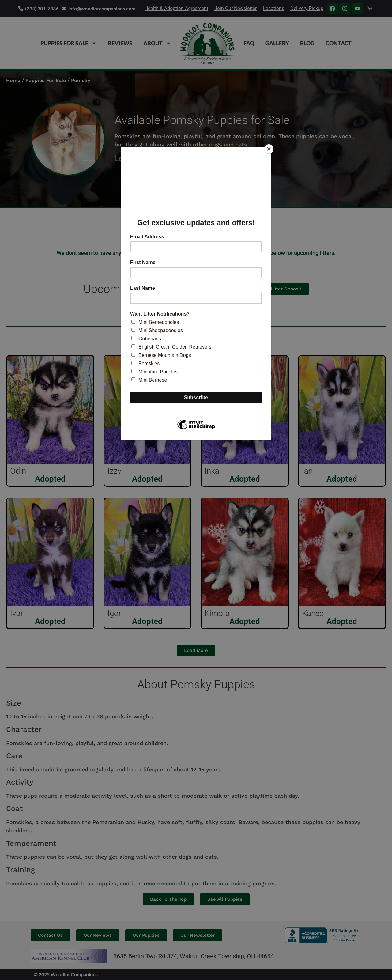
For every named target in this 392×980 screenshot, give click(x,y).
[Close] (269, 149)
